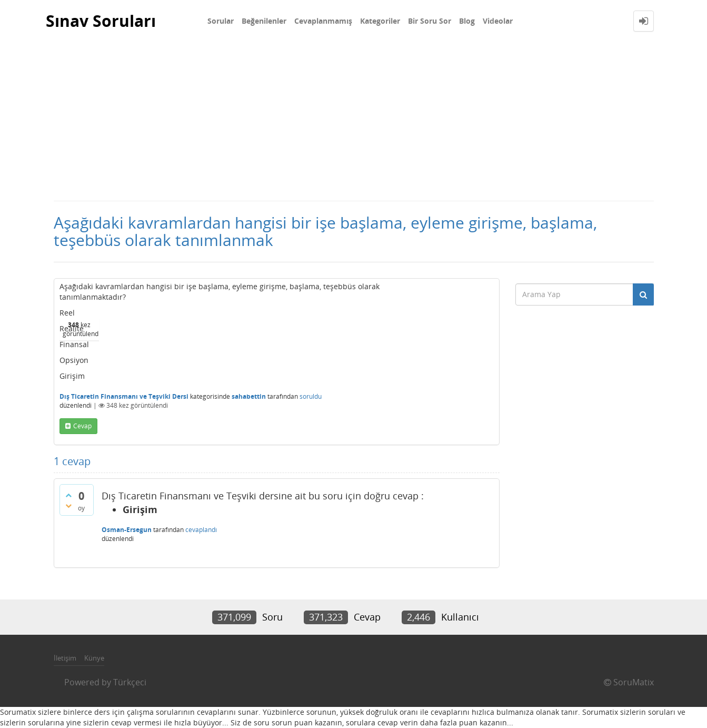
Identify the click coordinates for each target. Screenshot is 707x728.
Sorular (221, 21)
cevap (82, 426)
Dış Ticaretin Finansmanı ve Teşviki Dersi (124, 396)
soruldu (311, 396)
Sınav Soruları (101, 21)
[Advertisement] (354, 121)
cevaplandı (201, 530)
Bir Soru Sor (430, 21)
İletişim (65, 658)
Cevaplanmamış (323, 21)
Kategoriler (380, 21)
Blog (467, 21)
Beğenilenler (264, 21)
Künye (94, 658)
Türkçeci (130, 682)
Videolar (498, 21)
